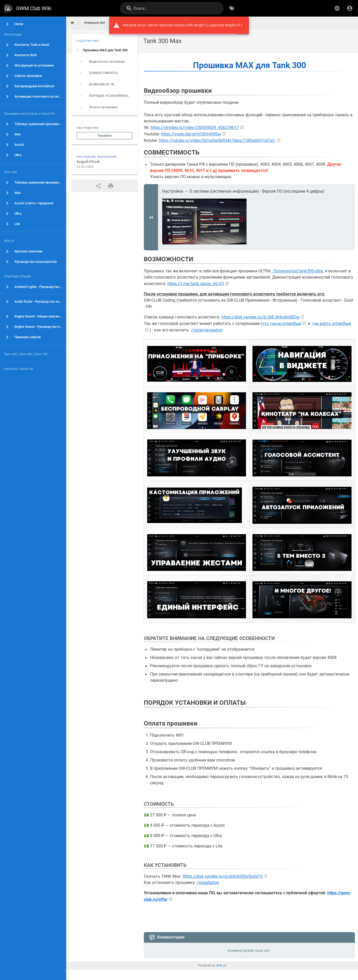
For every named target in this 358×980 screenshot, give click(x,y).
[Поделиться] (98, 186)
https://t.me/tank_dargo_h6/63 (196, 284)
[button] (337, 8)
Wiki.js (221, 966)
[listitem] (105, 50)
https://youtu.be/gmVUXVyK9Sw (191, 134)
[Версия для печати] (111, 186)
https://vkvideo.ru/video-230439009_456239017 (195, 128)
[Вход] (350, 8)
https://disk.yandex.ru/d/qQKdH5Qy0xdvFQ (223, 876)
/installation (208, 883)
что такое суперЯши (282, 324)
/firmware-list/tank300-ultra (298, 271)
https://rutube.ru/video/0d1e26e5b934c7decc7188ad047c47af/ (217, 140)
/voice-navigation (207, 330)
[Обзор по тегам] (232, 8)
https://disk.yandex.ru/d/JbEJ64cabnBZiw (260, 317)
